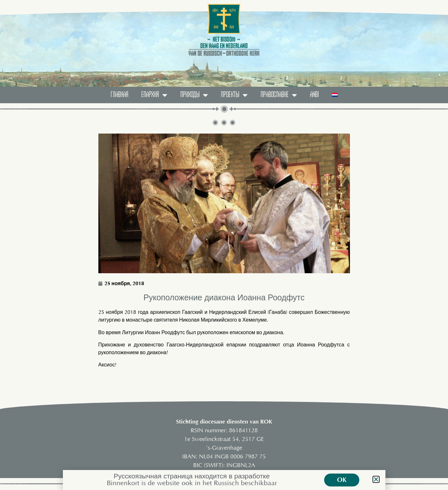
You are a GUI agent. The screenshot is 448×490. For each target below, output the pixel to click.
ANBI (314, 95)
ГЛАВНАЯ (119, 95)
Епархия (154, 95)
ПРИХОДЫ (194, 95)
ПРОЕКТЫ (234, 95)
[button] (376, 479)
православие (279, 95)
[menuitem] (335, 95)
